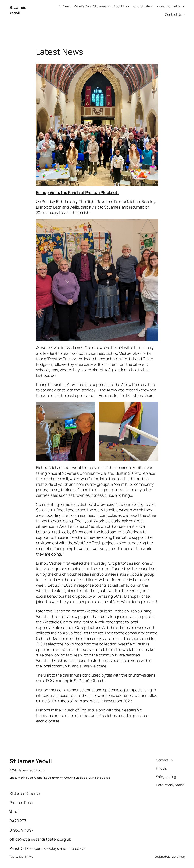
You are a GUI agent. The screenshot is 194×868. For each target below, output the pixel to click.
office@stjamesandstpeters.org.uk (40, 839)
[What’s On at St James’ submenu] (109, 6)
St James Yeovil (18, 10)
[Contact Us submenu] (184, 14)
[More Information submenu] (184, 6)
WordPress (178, 857)
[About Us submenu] (129, 6)
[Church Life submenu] (152, 6)
